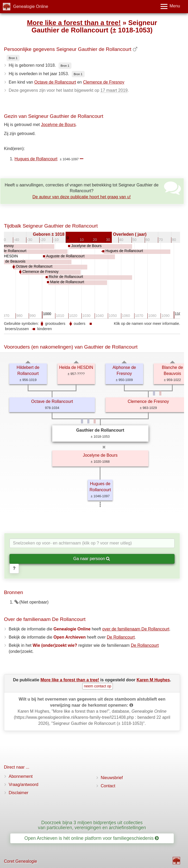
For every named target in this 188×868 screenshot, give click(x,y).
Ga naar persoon (92, 559)
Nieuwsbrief (112, 778)
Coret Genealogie (20, 861)
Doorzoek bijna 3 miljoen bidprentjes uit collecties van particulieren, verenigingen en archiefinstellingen (92, 825)
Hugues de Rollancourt (36, 159)
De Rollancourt (121, 637)
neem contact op (98, 686)
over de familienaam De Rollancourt (136, 629)
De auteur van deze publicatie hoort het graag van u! (82, 197)
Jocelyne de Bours (59, 125)
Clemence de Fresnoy (104, 82)
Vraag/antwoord (23, 785)
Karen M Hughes (153, 680)
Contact (108, 786)
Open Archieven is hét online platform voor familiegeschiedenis (92, 838)
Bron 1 (13, 58)
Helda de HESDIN (76, 367)
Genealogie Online (31, 6)
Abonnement (21, 776)
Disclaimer (19, 793)
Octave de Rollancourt (55, 82)
